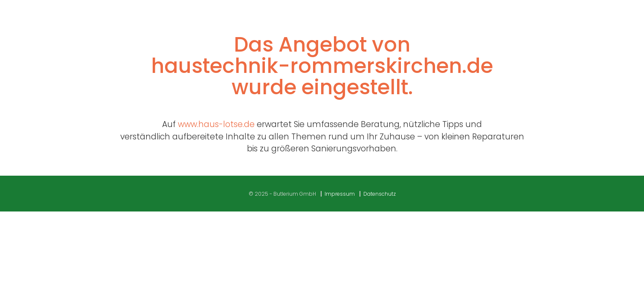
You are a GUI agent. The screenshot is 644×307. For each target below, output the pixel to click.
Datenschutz (380, 194)
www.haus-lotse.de (216, 124)
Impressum (340, 194)
